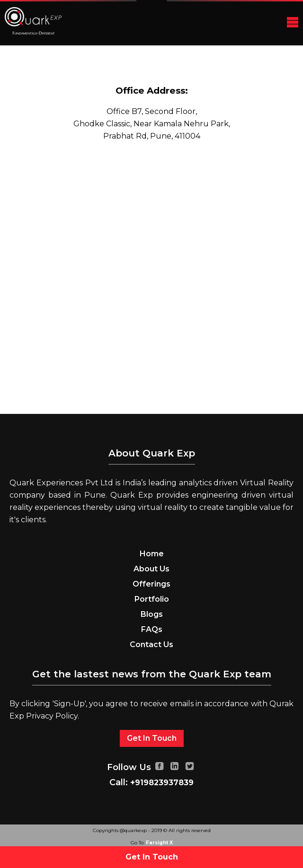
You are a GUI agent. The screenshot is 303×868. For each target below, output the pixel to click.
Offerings (151, 584)
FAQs (152, 629)
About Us (151, 569)
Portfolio (152, 599)
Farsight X (159, 843)
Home (152, 554)
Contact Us (151, 644)
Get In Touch (152, 738)
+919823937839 (162, 783)
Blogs (152, 614)
